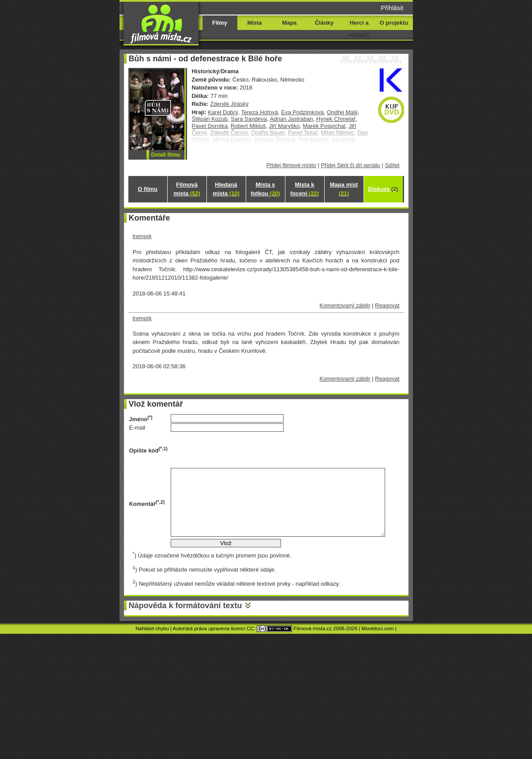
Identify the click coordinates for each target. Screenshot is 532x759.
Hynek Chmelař (336, 119)
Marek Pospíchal (324, 126)
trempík (142, 236)
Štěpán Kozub (210, 119)
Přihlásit (392, 8)
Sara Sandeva (249, 119)
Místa (254, 23)
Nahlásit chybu (152, 628)
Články (324, 23)
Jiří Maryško (284, 126)
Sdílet (392, 165)
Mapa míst (344, 189)
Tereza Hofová (260, 112)
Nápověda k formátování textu (185, 606)
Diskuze (383, 189)
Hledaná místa (226, 189)
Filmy (220, 23)
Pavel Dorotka (210, 126)
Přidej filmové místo (291, 165)
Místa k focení (305, 189)
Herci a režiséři (359, 29)
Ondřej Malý (342, 112)
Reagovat (387, 305)
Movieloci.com (378, 628)
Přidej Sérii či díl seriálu (350, 165)
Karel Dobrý (223, 112)
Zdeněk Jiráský (229, 104)
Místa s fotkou (265, 189)
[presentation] (238, 450)
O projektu (394, 23)
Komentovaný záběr (345, 305)
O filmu (148, 189)
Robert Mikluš (248, 126)
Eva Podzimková (302, 112)
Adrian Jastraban (292, 119)
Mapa (289, 23)
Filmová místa (187, 189)
